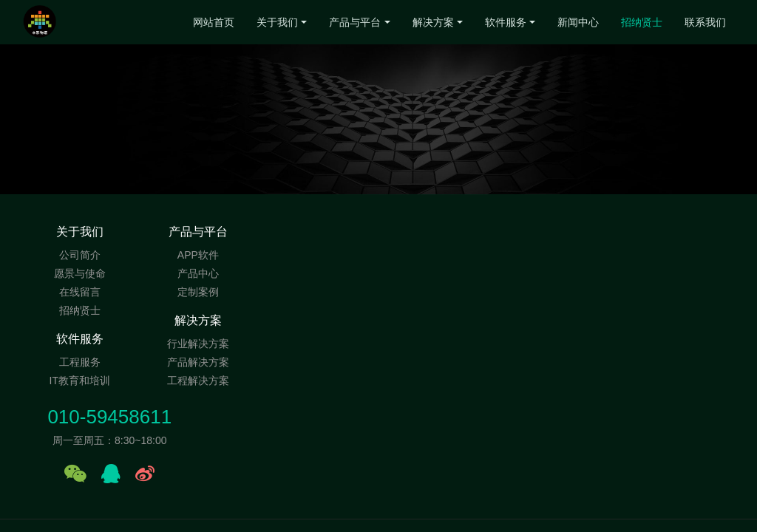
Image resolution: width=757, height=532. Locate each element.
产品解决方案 (319, 273)
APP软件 (199, 255)
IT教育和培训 (438, 273)
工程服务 (438, 255)
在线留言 (80, 292)
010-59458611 (588, 239)
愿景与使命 (80, 273)
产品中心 (199, 273)
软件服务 (506, 22)
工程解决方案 (319, 292)
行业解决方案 (319, 255)
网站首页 (214, 22)
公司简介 (80, 255)
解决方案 (433, 22)
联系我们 (705, 22)
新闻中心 (578, 22)
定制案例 (199, 292)
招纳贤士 (642, 22)
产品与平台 (355, 22)
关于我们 (277, 22)
